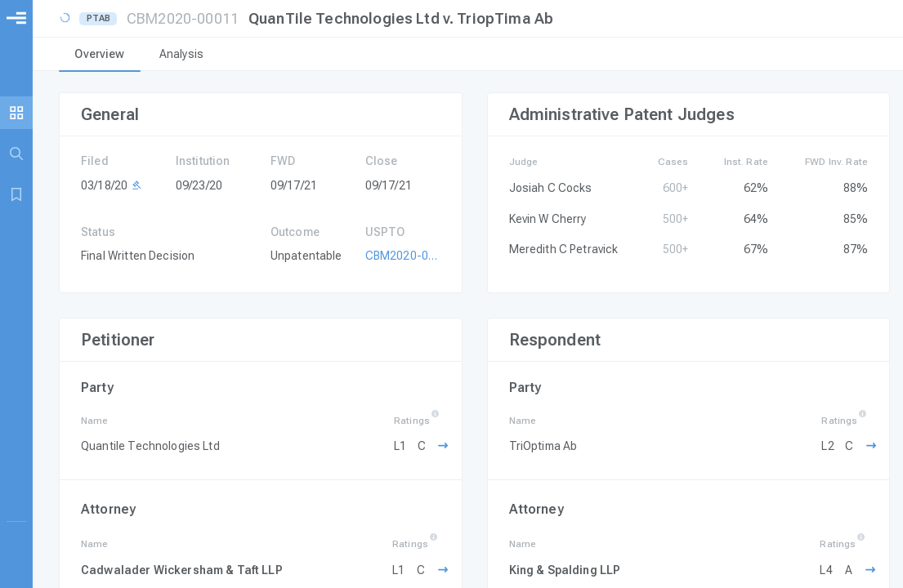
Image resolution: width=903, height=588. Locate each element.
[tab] (100, 56)
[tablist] (468, 56)
